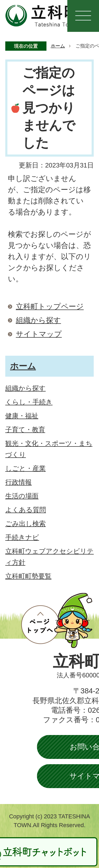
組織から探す (38, 320)
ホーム (58, 46)
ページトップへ (57, 620)
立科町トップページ (50, 306)
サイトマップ (39, 334)
